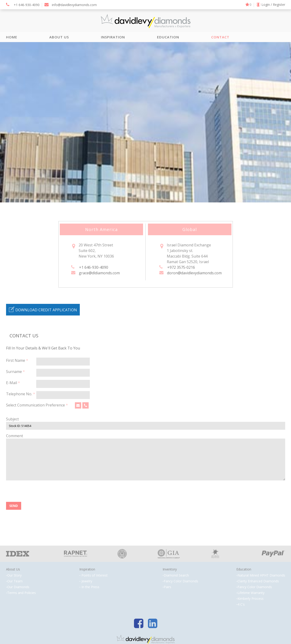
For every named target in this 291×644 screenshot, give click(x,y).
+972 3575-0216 (181, 267)
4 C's (241, 604)
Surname (15, 372)
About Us (59, 37)
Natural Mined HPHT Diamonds (261, 575)
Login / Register (273, 5)
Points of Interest (95, 575)
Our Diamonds (18, 587)
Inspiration (113, 37)
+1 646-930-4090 (23, 5)
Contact (220, 37)
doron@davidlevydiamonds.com (194, 273)
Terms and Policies (22, 593)
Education (168, 37)
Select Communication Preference (37, 405)
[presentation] (41, 493)
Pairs (167, 587)
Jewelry (87, 581)
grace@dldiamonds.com (99, 273)
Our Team (15, 581)
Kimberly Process (251, 599)
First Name (17, 360)
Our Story (14, 575)
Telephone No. (21, 394)
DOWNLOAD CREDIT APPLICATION (43, 310)
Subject (12, 419)
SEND (14, 506)
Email (77, 407)
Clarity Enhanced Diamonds (258, 581)
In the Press (90, 587)
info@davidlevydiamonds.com (71, 5)
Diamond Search (176, 575)
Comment (15, 436)
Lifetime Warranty (251, 593)
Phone (85, 407)
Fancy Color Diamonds (181, 581)
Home (12, 37)
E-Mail (13, 383)
